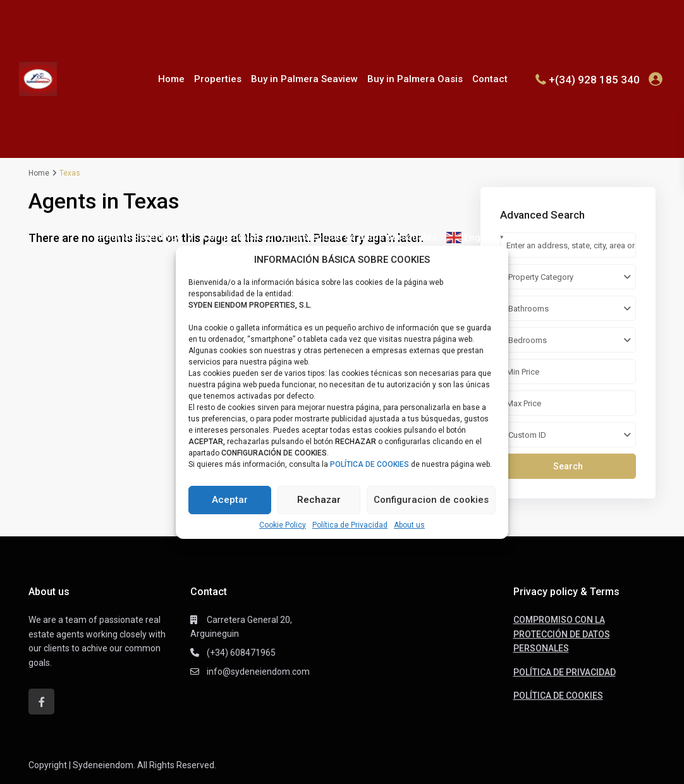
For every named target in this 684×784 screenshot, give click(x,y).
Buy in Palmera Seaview (304, 79)
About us (409, 525)
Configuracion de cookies (431, 500)
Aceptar (230, 500)
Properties (218, 79)
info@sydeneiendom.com (258, 672)
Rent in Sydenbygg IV (146, 237)
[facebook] (41, 702)
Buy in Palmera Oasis (415, 79)
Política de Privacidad (350, 525)
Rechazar (319, 500)
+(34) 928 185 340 (594, 79)
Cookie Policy (283, 525)
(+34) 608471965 (241, 653)
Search (568, 466)
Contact (490, 79)
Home (171, 79)
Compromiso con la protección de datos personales (320, 237)
